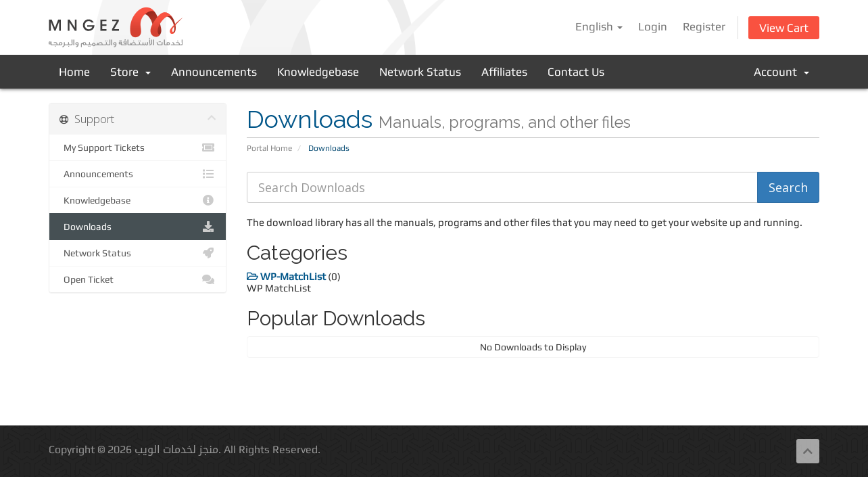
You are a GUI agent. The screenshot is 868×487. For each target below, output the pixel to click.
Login (653, 26)
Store (130, 72)
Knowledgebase (318, 72)
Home (74, 72)
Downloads (138, 227)
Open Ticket (138, 279)
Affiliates (504, 72)
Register (704, 26)
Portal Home (269, 148)
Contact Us (576, 72)
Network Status (420, 72)
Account (781, 72)
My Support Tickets (138, 147)
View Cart (784, 28)
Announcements (214, 72)
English (599, 26)
